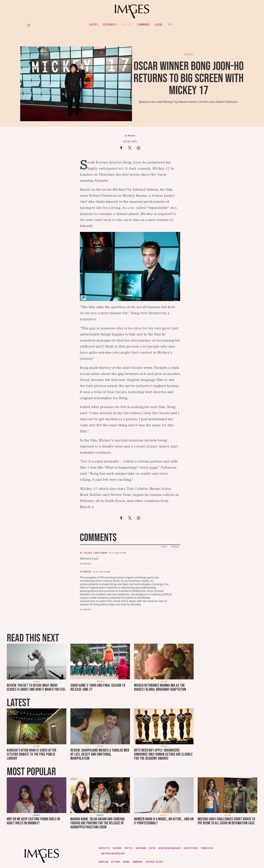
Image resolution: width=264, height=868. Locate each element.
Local (159, 25)
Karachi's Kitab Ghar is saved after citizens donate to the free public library (31, 754)
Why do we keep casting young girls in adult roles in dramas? (33, 821)
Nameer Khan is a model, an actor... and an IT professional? (164, 821)
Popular (175, 547)
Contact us (104, 848)
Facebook (117, 848)
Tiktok (152, 848)
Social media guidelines (169, 848)
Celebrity (110, 25)
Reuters (132, 136)
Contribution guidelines (113, 854)
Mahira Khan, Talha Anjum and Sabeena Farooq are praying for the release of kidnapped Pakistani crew (98, 823)
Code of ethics (191, 848)
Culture (127, 25)
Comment (144, 25)
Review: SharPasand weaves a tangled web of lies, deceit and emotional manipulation (100, 754)
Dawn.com (104, 862)
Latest (94, 25)
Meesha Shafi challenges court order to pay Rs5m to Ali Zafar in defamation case (226, 821)
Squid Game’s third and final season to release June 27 (98, 687)
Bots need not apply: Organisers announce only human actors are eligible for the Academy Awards (163, 754)
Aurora (126, 862)
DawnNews (138, 862)
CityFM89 (116, 862)
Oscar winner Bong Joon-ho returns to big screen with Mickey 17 (189, 78)
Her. (171, 25)
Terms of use (207, 848)
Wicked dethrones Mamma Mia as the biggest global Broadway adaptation (160, 687)
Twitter (129, 848)
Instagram (141, 848)
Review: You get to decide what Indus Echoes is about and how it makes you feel (36, 687)
